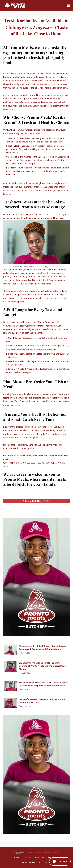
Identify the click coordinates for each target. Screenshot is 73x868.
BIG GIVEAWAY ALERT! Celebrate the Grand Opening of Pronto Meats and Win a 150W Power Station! (43, 666)
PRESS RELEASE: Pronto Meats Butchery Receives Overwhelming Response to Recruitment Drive (43, 684)
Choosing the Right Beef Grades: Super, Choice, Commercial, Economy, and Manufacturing (42, 648)
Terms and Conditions (31, 862)
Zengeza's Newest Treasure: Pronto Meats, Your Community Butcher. (43, 701)
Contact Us (48, 862)
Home (17, 857)
